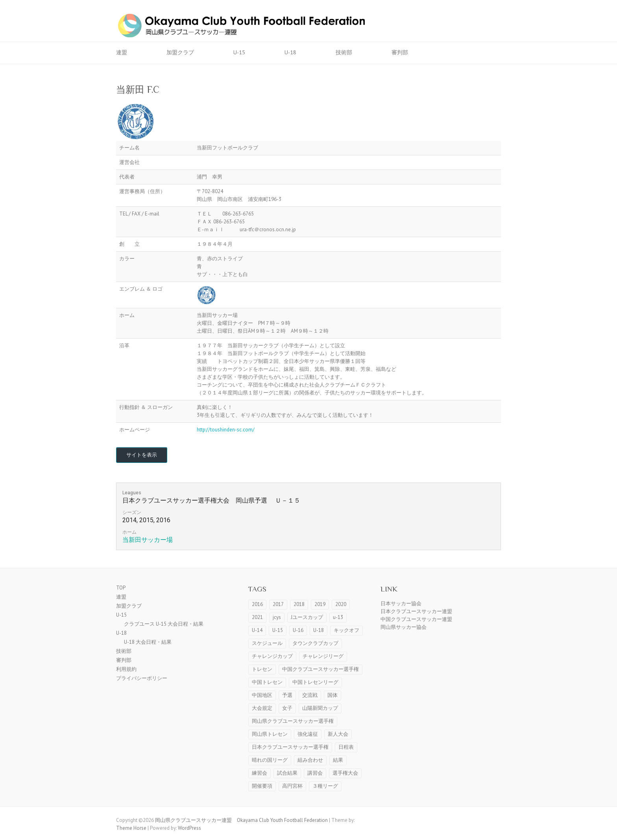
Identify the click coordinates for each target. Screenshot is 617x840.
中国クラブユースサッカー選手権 (321, 669)
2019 (320, 604)
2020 (341, 604)
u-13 (338, 617)
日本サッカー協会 (401, 603)
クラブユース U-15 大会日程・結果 (164, 624)
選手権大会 (345, 773)
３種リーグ (325, 786)
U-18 (290, 52)
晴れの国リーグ (270, 760)
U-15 (239, 52)
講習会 (315, 773)
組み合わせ (310, 760)
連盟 (122, 52)
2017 (278, 604)
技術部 (344, 52)
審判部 (400, 52)
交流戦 (310, 695)
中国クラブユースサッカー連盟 (416, 619)
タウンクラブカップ (315, 643)
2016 (257, 604)
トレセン (262, 669)
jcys (277, 617)
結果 (338, 760)
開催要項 (262, 786)
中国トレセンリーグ (315, 682)
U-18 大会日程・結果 (148, 642)
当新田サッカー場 (148, 540)
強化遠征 (308, 734)
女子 (287, 708)
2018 (299, 604)
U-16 (298, 630)
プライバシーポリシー (142, 678)
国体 (333, 695)
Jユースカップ (307, 617)
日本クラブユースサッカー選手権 (290, 747)
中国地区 (262, 695)
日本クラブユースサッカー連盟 (416, 611)
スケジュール (267, 643)
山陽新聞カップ (320, 708)
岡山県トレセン (270, 734)
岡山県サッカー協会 (404, 627)
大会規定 (262, 708)
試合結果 (287, 773)
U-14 (257, 630)
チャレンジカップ (272, 656)
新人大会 (338, 734)
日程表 (346, 747)
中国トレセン (267, 682)
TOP (121, 588)
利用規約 (126, 669)
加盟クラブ (180, 52)
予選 (287, 695)
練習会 (260, 773)
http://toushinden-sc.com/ (226, 430)
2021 (257, 617)
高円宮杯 (292, 786)
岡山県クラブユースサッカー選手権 (293, 721)
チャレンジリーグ (323, 656)
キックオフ (346, 630)
